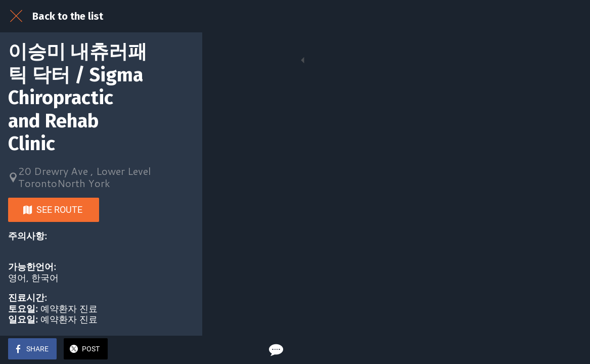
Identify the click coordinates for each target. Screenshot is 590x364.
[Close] (16, 16)
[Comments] (570, 350)
